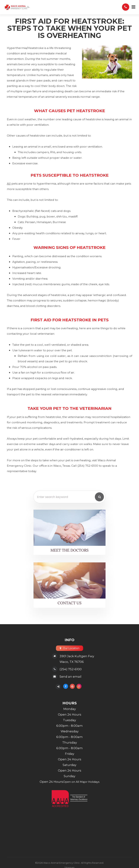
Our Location (71, 648)
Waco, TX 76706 (72, 662)
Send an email (70, 677)
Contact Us (70, 603)
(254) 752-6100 (71, 670)
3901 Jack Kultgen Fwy (77, 657)
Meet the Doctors (70, 550)
